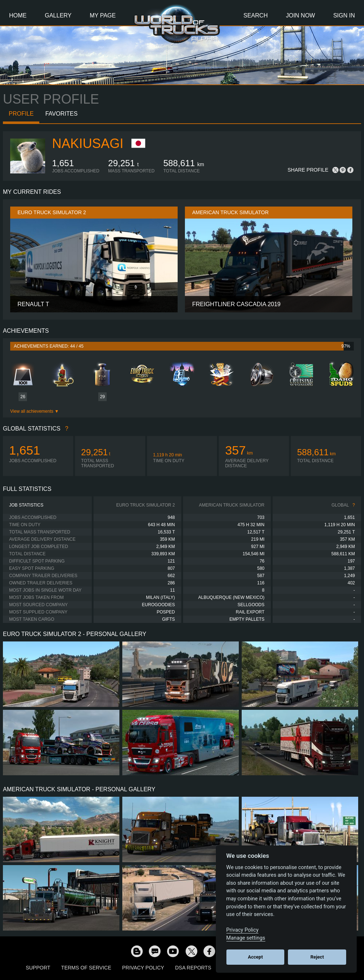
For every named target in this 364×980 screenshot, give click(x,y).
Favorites (61, 114)
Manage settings (246, 938)
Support (38, 968)
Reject (317, 957)
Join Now (300, 15)
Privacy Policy (143, 968)
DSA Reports (193, 968)
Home (18, 15)
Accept (255, 957)
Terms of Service (86, 968)
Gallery (58, 15)
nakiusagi (88, 143)
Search (256, 15)
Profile (21, 114)
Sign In (344, 15)
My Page (103, 15)
